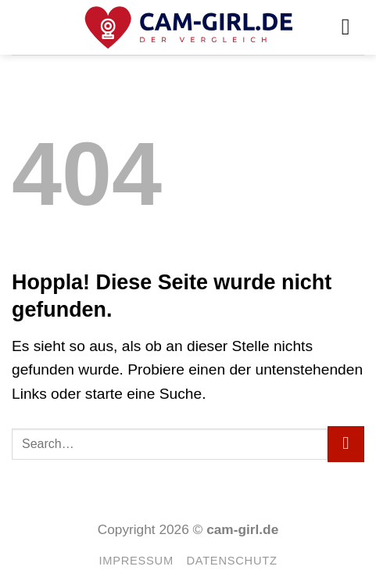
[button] (353, 27)
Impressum (136, 561)
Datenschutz (231, 561)
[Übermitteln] (346, 445)
